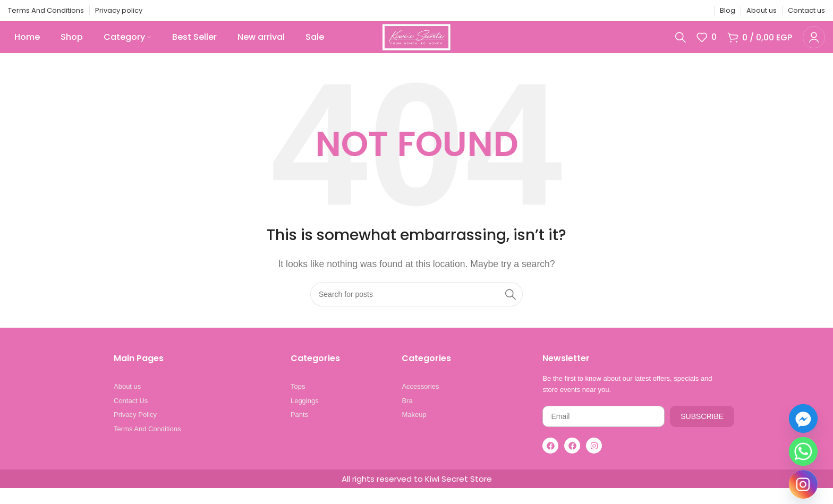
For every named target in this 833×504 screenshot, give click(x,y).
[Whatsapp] (803, 451)
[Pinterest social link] (675, 11)
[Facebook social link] (648, 11)
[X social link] (661, 11)
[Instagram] (803, 484)
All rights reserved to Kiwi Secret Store (417, 495)
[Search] (681, 45)
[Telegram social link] (702, 11)
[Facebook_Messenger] (803, 418)
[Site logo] (416, 44)
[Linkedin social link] (688, 11)
